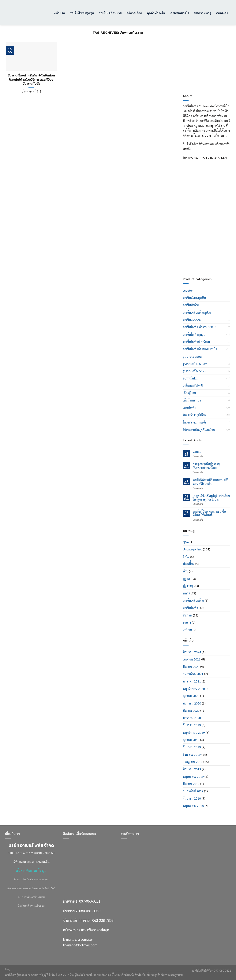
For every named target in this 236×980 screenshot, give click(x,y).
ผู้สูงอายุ (188, 586)
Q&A (186, 542)
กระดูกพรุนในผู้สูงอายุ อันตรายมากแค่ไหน (206, 466)
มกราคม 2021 (192, 681)
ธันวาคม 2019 (192, 725)
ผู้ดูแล (186, 579)
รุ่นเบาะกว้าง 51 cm (195, 364)
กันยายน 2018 (192, 798)
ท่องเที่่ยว (189, 564)
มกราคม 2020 (192, 718)
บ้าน (185, 571)
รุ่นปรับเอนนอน (192, 356)
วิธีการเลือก (134, 13)
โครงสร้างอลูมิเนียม (195, 415)
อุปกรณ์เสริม (191, 378)
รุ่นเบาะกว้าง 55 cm (195, 371)
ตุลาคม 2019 (191, 740)
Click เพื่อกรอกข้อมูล (214, 245)
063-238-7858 (103, 920)
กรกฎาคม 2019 (193, 762)
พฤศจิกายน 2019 (194, 732)
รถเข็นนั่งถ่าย (191, 305)
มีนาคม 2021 (191, 667)
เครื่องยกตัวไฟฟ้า (194, 386)
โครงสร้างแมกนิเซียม (196, 422)
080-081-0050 (210, 220)
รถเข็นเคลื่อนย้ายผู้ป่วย (197, 312)
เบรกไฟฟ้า (189, 408)
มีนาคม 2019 (191, 784)
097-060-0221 (210, 211)
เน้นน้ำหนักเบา (192, 400)
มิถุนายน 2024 (192, 652)
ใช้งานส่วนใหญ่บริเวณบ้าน (199, 430)
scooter (188, 290)
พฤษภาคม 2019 (193, 777)
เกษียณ (187, 630)
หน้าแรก (59, 13)
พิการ (186, 593)
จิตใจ (186, 557)
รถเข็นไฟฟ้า (190, 608)
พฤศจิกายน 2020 (194, 689)
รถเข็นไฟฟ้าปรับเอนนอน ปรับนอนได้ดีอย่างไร (211, 482)
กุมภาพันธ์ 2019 (193, 791)
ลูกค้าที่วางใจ (156, 13)
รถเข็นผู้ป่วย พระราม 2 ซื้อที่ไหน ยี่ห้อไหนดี (209, 513)
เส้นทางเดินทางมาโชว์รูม (31, 870)
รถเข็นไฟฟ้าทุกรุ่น (82, 13)
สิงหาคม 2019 (192, 754)
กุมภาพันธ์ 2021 (193, 674)
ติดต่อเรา (222, 13)
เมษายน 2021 (192, 659)
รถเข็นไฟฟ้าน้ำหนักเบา (197, 342)
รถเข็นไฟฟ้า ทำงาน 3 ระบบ (200, 327)
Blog (8, 969)
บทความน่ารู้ (203, 13)
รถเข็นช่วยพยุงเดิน (194, 298)
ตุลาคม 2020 (191, 696)
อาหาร (187, 622)
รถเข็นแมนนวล (192, 320)
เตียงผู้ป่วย (189, 393)
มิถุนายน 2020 (192, 703)
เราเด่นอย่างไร (179, 13)
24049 (197, 452)
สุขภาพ (187, 615)
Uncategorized (193, 549)
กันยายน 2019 (192, 747)
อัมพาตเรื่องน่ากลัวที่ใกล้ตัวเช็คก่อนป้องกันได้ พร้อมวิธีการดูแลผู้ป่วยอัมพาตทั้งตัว (31, 80)
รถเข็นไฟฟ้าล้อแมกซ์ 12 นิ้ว (200, 349)
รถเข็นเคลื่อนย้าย (110, 13)
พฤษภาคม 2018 (193, 806)
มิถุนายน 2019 (192, 769)
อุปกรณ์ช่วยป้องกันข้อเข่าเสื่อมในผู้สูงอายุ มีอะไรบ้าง (211, 497)
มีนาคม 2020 (191, 710)
